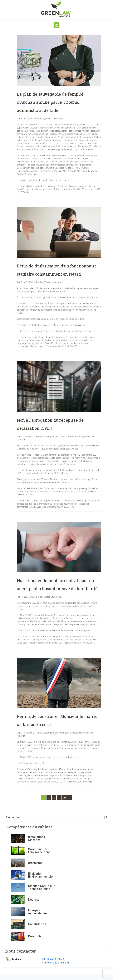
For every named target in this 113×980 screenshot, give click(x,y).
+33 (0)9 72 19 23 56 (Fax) (56, 963)
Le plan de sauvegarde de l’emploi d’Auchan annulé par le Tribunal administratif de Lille (50, 102)
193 (64, 797)
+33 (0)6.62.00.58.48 (53, 959)
